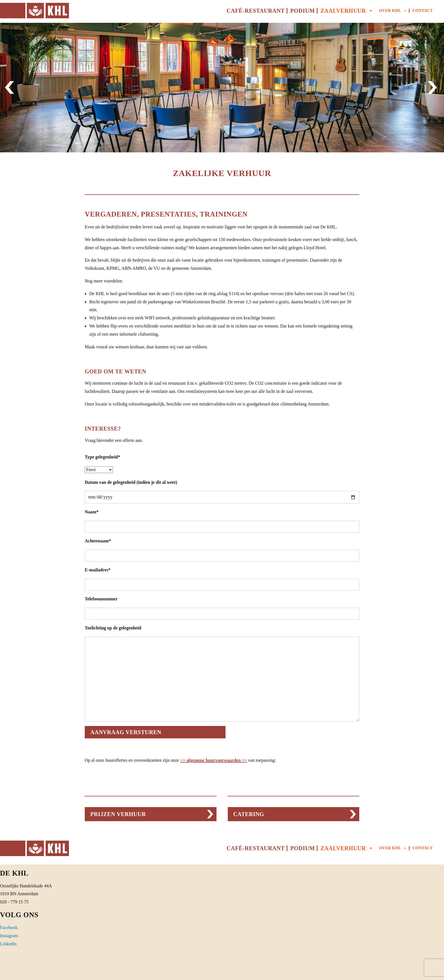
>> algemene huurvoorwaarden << (214, 760)
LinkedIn (8, 944)
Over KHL (393, 11)
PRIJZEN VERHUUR (118, 814)
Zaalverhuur (347, 11)
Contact (423, 11)
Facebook (9, 927)
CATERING (249, 814)
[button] (11, 87)
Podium (303, 11)
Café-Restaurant (256, 11)
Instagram (9, 936)
